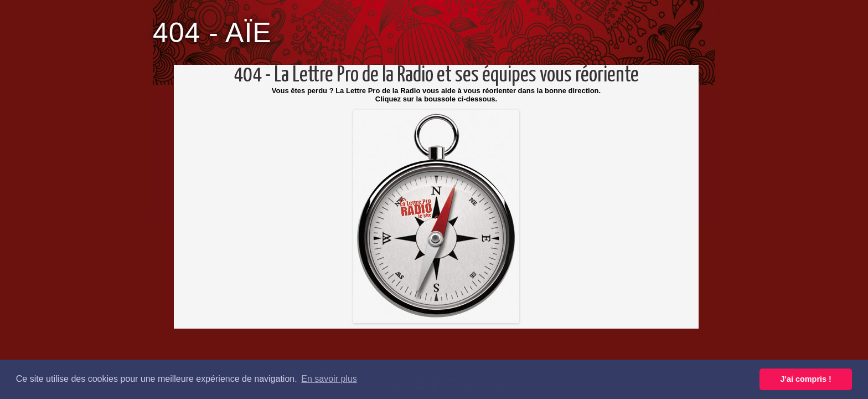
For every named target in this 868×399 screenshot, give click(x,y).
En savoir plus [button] (329, 379)
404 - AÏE (212, 33)
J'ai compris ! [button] (806, 379)
